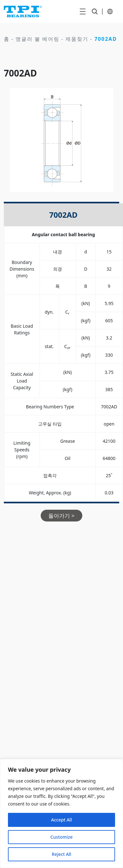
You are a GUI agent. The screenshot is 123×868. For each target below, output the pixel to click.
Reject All (61, 854)
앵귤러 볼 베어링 (38, 39)
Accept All (61, 820)
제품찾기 (77, 39)
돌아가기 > (61, 516)
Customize (61, 837)
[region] (61, 813)
